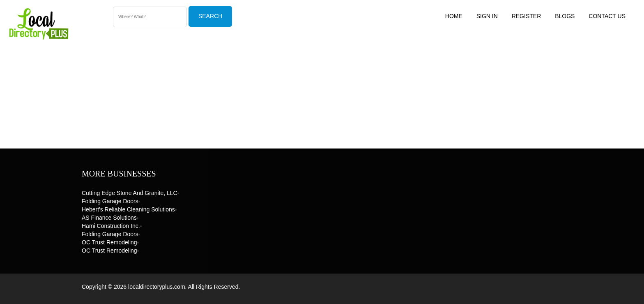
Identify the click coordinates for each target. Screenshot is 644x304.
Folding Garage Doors (110, 201)
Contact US (607, 16)
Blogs (565, 16)
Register (527, 16)
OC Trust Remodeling (109, 242)
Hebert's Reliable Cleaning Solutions (128, 209)
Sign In (487, 16)
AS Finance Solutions (109, 218)
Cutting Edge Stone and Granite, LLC (130, 193)
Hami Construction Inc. (111, 226)
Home (454, 16)
